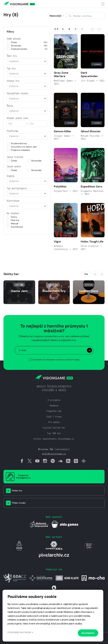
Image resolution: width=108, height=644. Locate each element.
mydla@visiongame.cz (54, 454)
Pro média (54, 422)
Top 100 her (54, 433)
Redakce (54, 406)
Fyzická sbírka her (54, 428)
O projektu (54, 400)
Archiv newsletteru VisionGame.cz (54, 439)
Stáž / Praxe (54, 417)
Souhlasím (88, 633)
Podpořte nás (54, 411)
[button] (93, 29)
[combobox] (27, 61)
